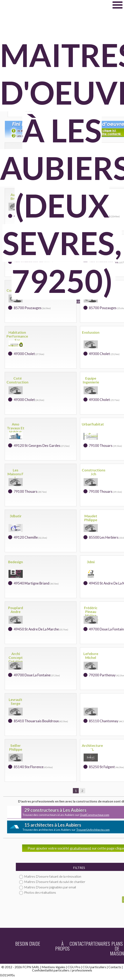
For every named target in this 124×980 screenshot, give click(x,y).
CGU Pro (74, 967)
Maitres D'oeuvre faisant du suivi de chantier (52, 882)
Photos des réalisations (38, 892)
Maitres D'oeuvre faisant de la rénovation (50, 876)
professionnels (82, 970)
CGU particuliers (94, 967)
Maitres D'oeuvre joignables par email (47, 887)
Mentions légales (53, 967)
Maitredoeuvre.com (50, 5)
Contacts (115, 967)
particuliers (61, 970)
